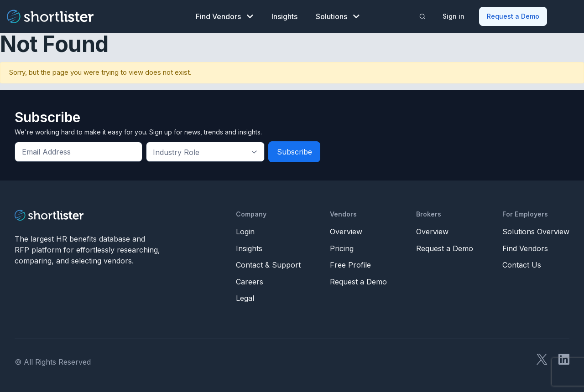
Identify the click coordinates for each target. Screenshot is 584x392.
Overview (346, 232)
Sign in (454, 16)
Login (245, 232)
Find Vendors (224, 16)
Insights (284, 16)
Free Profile (350, 265)
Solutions (338, 16)
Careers (250, 282)
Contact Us (522, 265)
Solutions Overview (536, 232)
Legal (245, 298)
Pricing (342, 248)
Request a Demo (513, 16)
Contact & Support (268, 265)
